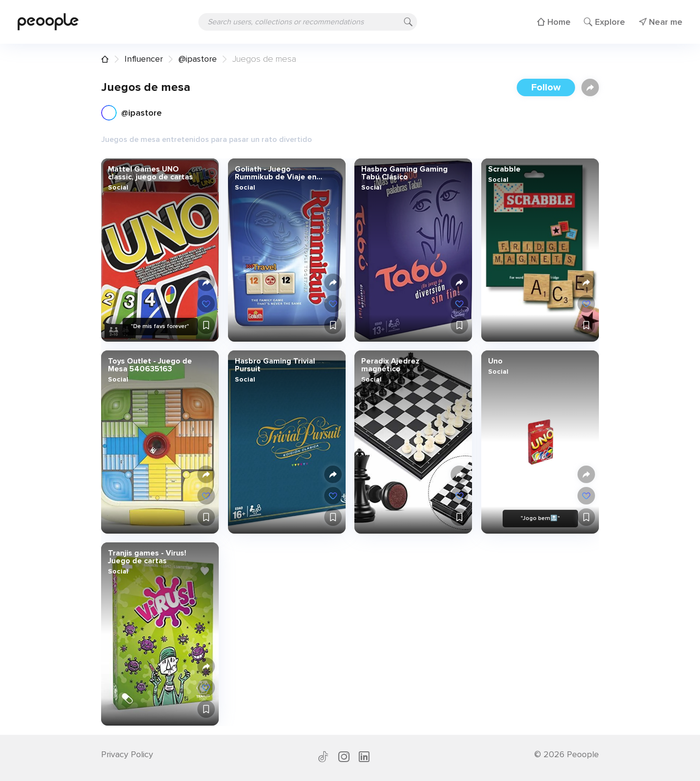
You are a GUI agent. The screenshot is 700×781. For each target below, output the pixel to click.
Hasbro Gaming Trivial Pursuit (274, 365)
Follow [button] (546, 87)
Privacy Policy (127, 754)
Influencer (144, 59)
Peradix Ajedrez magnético (390, 365)
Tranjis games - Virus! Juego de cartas (147, 557)
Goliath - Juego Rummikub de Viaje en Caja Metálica (275, 173)
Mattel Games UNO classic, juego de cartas (150, 173)
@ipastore (198, 59)
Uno (495, 361)
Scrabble (504, 169)
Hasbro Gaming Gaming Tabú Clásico (404, 173)
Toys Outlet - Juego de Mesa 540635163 (150, 365)
